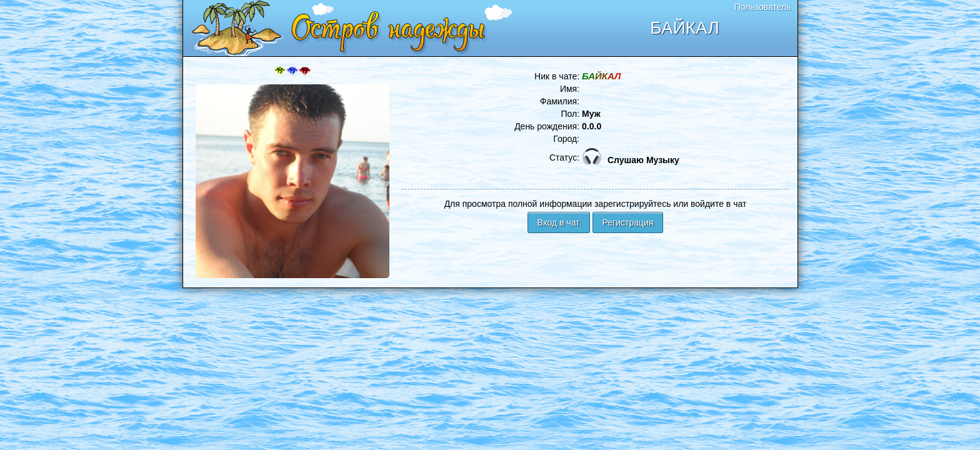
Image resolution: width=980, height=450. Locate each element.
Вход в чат (559, 222)
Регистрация (628, 222)
